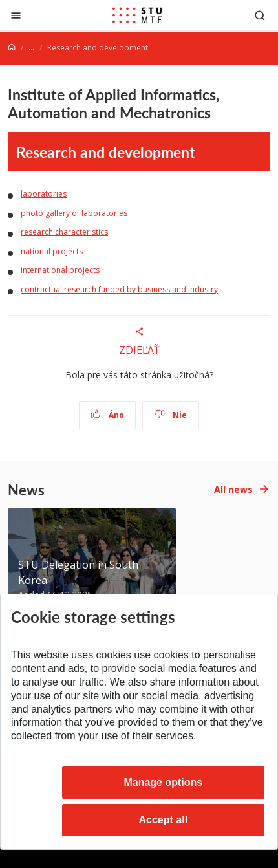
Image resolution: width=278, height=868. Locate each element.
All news (233, 489)
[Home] (12, 48)
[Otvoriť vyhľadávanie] (260, 15)
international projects (60, 270)
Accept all (164, 820)
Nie (171, 415)
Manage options (163, 782)
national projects (52, 251)
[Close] (16, 15)
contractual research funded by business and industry (119, 289)
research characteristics (64, 232)
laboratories (44, 194)
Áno (108, 415)
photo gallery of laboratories (74, 213)
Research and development (106, 152)
